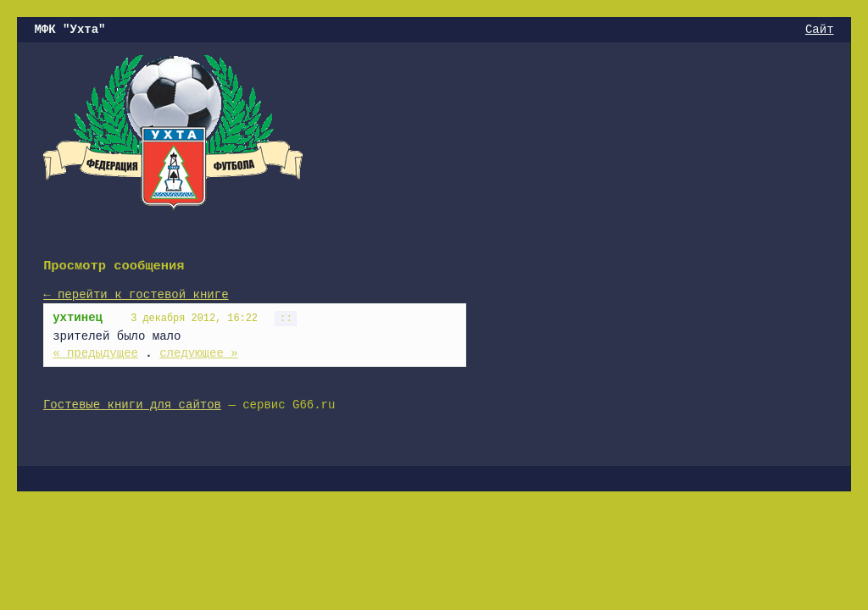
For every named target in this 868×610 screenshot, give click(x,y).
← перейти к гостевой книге (136, 295)
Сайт (820, 30)
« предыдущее (95, 353)
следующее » (198, 353)
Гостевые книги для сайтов (132, 405)
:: (286, 319)
